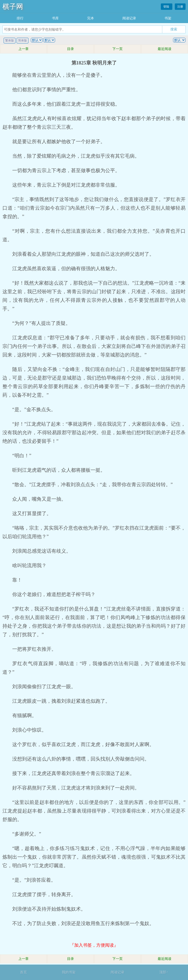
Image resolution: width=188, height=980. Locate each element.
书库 (55, 18)
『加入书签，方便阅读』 (94, 945)
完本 (91, 18)
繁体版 (10, 40)
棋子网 (13, 6)
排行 (20, 18)
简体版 (23, 40)
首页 (23, 972)
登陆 (167, 7)
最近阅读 (164, 49)
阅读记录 (129, 18)
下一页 (117, 49)
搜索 (174, 29)
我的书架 (69, 972)
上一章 (23, 49)
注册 (180, 7)
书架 (168, 18)
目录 (70, 49)
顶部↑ (164, 972)
